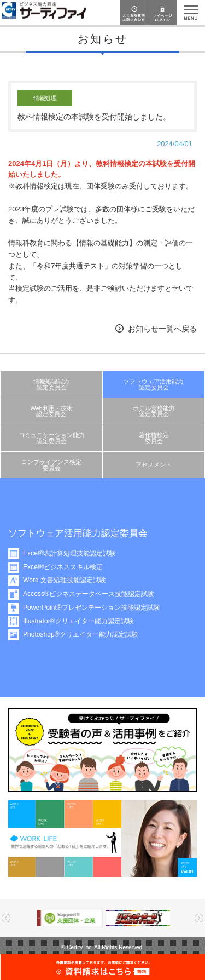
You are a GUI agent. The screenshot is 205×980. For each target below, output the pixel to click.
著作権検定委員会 (154, 438)
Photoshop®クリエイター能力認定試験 (83, 634)
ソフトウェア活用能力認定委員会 (154, 384)
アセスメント (154, 465)
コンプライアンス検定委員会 (51, 465)
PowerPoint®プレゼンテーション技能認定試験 (94, 608)
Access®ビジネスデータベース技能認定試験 (91, 594)
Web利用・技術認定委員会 (51, 411)
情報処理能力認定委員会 (51, 384)
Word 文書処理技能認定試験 (67, 580)
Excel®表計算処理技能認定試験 (72, 553)
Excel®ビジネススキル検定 (65, 567)
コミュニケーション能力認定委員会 (52, 438)
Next (199, 918)
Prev (6, 918)
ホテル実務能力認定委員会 (154, 411)
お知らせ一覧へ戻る (162, 329)
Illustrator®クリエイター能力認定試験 (81, 621)
